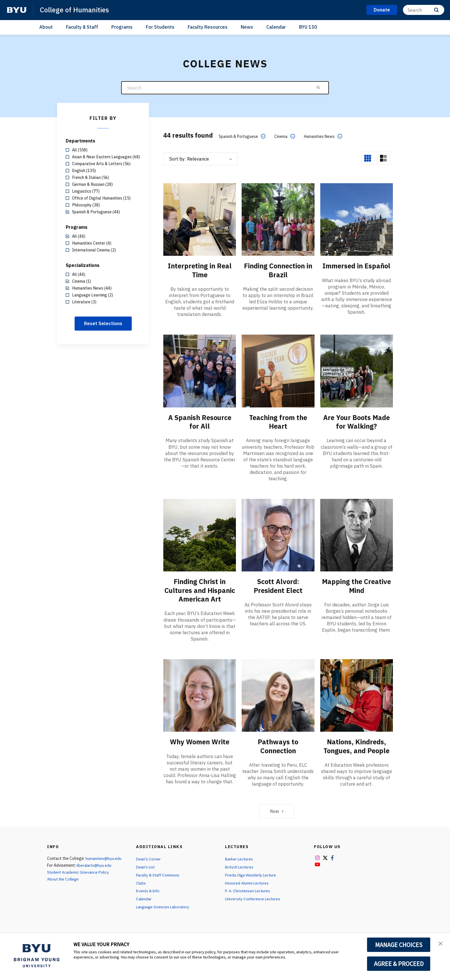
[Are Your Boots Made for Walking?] (357, 371)
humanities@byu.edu (104, 866)
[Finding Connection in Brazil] (278, 219)
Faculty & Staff (82, 27)
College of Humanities (75, 10)
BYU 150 (308, 27)
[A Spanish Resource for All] (200, 371)
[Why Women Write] (200, 703)
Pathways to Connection (278, 754)
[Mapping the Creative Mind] (357, 535)
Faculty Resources (208, 27)
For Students (160, 27)
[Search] (424, 10)
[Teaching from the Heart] (278, 371)
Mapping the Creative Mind (356, 585)
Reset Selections (103, 323)
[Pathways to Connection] (278, 703)
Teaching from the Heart (278, 421)
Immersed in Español (357, 266)
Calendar (276, 27)
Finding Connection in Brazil (278, 270)
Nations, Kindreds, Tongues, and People (357, 754)
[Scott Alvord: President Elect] (278, 535)
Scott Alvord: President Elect (278, 585)
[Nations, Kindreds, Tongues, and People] (357, 703)
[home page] (17, 10)
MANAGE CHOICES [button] (399, 945)
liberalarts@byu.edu (95, 873)
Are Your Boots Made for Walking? (357, 421)
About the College (64, 887)
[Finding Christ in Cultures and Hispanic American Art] (200, 535)
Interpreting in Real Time (200, 270)
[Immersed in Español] (357, 219)
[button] (441, 943)
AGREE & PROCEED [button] (399, 964)
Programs (122, 27)
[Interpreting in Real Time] (200, 219)
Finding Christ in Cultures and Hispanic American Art (200, 594)
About (46, 27)
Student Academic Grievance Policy (79, 880)
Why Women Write (200, 749)
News (247, 27)
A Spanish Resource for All (200, 421)
